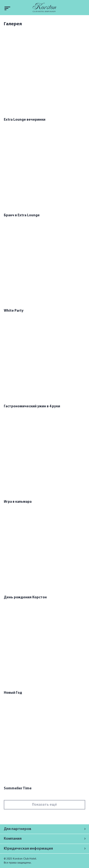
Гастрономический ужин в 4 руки (32, 406)
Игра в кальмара (18, 502)
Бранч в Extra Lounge (22, 215)
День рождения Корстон (25, 598)
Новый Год (13, 693)
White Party (14, 311)
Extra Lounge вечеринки (25, 120)
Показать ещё (44, 805)
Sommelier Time (18, 789)
